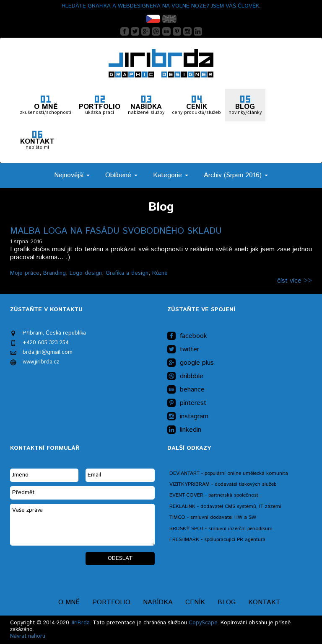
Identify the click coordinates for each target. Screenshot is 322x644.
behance (186, 390)
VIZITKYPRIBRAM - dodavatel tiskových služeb (223, 484)
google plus (191, 363)
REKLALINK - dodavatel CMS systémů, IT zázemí (225, 506)
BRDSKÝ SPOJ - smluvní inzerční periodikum (221, 529)
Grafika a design (127, 273)
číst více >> (295, 281)
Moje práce (25, 273)
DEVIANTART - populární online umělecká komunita (229, 473)
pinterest (187, 403)
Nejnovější (72, 175)
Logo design (86, 273)
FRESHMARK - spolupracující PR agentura (217, 540)
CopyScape (203, 623)
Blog (227, 602)
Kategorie (171, 175)
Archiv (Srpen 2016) (236, 175)
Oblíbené (121, 175)
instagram (188, 417)
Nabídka (158, 602)
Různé (160, 273)
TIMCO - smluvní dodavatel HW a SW (213, 517)
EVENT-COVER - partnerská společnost (214, 495)
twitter (183, 350)
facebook (187, 336)
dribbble (185, 376)
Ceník (195, 602)
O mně (69, 602)
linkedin (184, 430)
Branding (55, 273)
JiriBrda (80, 623)
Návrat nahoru (28, 636)
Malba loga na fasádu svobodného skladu (116, 231)
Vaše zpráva (82, 525)
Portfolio (111, 602)
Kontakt (264, 602)
